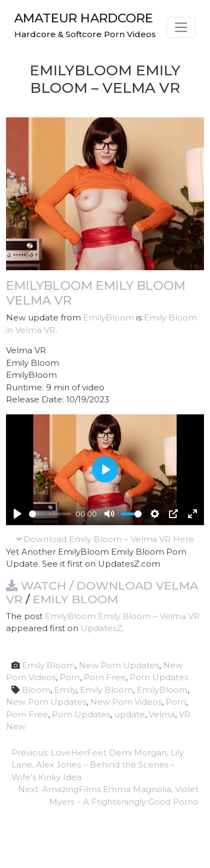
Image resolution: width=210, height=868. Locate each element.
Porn (70, 677)
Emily (65, 690)
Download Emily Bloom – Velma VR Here (105, 539)
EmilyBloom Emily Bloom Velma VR (96, 293)
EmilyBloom (109, 317)
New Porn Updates (119, 665)
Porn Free (105, 677)
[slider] (50, 514)
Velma (162, 714)
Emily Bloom (75, 599)
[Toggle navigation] (181, 27)
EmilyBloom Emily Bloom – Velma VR (122, 616)
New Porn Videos (126, 702)
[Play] (17, 514)
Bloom (36, 690)
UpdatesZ (101, 628)
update (130, 714)
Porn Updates (159, 677)
